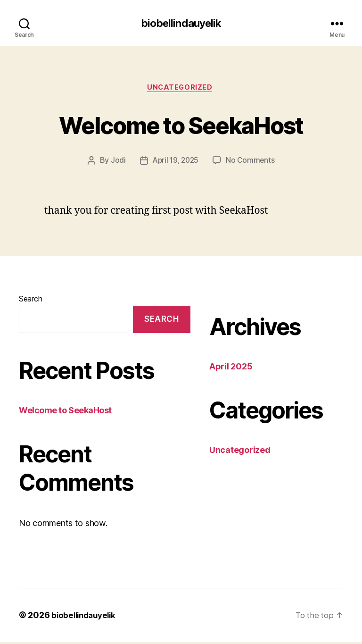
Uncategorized (181, 89)
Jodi (116, 163)
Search (30, 301)
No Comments (252, 163)
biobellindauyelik (181, 24)
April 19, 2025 (175, 163)
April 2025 (231, 369)
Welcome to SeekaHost (181, 125)
